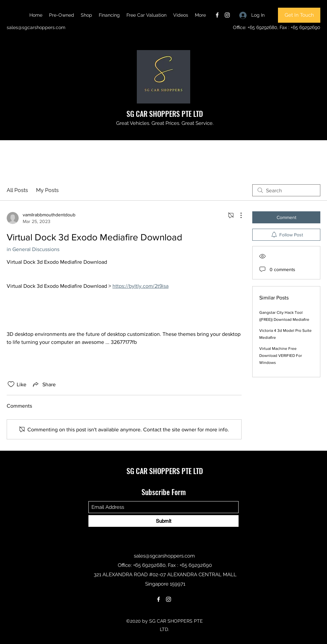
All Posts (17, 190)
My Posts (47, 190)
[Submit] (163, 521)
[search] (286, 190)
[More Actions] (238, 215)
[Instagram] (227, 15)
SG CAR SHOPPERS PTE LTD (165, 114)
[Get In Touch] (299, 15)
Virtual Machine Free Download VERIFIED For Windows (281, 356)
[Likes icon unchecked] (11, 384)
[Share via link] (44, 384)
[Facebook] (217, 15)
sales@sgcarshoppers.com (36, 27)
